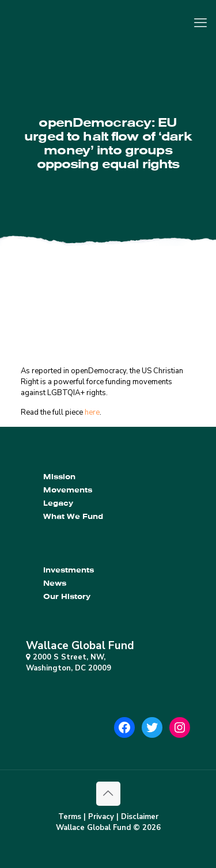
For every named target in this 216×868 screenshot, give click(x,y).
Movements (68, 490)
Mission (59, 477)
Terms (70, 817)
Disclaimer (140, 817)
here (92, 412)
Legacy (58, 503)
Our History (67, 596)
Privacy (101, 817)
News (55, 583)
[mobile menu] (200, 23)
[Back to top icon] (108, 794)
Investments (69, 570)
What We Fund (73, 516)
